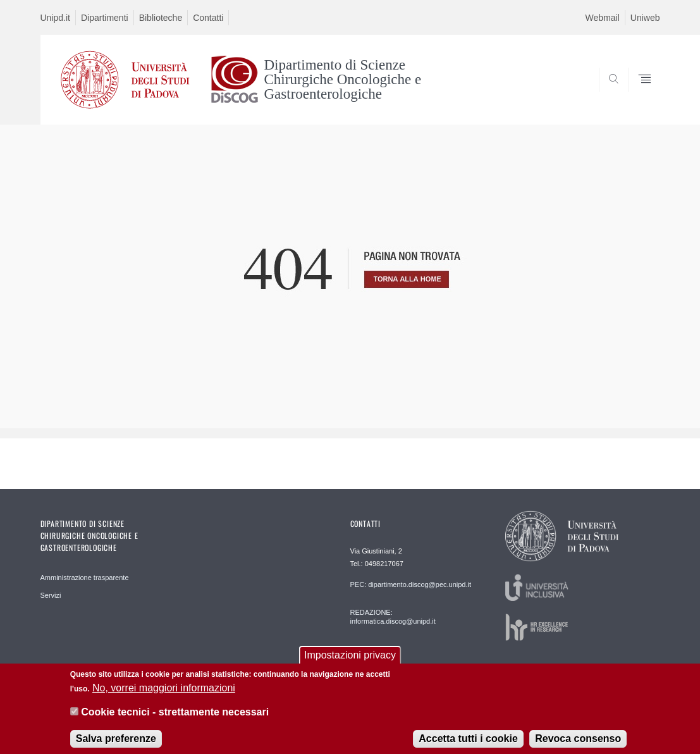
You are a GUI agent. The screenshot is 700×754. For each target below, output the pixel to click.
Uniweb (645, 18)
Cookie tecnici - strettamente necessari (175, 718)
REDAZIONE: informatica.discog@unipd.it (393, 617)
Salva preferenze (116, 744)
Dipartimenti (105, 18)
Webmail (603, 18)
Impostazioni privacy (350, 661)
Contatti (208, 18)
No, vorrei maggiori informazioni (164, 694)
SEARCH (637, 94)
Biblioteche (161, 18)
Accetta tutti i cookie (468, 744)
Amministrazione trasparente (85, 578)
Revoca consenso (578, 744)
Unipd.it (55, 18)
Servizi (51, 595)
